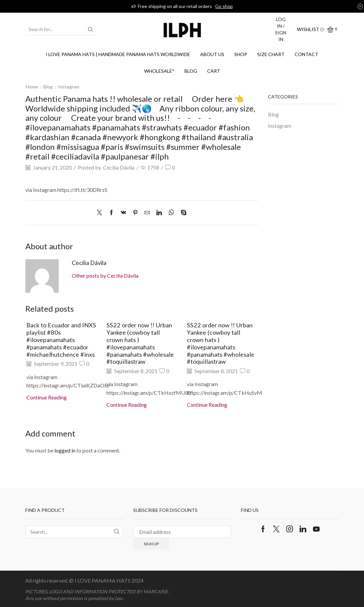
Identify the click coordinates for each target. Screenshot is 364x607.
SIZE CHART (271, 54)
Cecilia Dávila (119, 167)
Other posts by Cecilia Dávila (105, 275)
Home (32, 87)
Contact (306, 54)
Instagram (69, 87)
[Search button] (90, 29)
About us (212, 54)
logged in (65, 450)
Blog (191, 71)
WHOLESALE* (159, 71)
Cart (214, 71)
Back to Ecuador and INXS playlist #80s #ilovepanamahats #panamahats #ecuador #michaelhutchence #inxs (61, 340)
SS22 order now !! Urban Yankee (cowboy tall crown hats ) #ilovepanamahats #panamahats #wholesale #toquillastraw (140, 343)
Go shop (224, 6)
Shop (241, 54)
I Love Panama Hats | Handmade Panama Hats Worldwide (118, 54)
